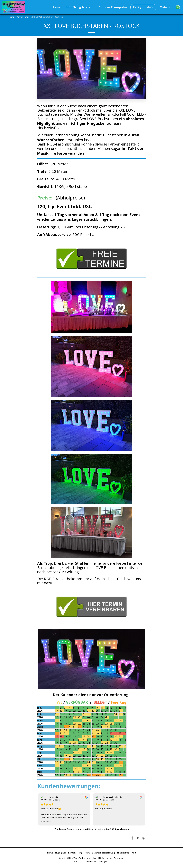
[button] (178, 7)
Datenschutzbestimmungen (95, 861)
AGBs (76, 861)
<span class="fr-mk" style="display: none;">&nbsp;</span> (92, 812)
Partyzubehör (23, 17)
